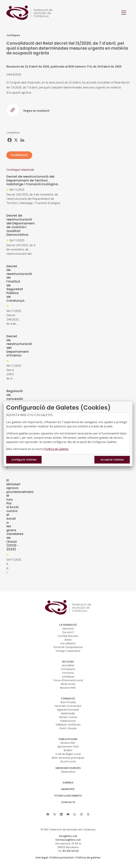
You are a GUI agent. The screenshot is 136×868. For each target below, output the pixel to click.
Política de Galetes (56, 449)
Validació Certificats (68, 725)
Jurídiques (68, 677)
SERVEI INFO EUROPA (68, 768)
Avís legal (42, 858)
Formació (68, 673)
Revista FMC (68, 743)
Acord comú (68, 761)
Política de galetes (88, 858)
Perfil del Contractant (68, 706)
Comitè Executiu (68, 636)
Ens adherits (68, 643)
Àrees (68, 640)
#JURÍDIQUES (19, 155)
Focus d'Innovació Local (68, 680)
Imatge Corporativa (68, 651)
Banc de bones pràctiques (68, 758)
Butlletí (68, 750)
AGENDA (68, 783)
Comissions (68, 669)
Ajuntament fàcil (68, 747)
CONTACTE (68, 802)
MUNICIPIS (68, 789)
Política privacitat (62, 858)
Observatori (68, 772)
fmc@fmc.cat (68, 836)
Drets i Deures (68, 728)
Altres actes (68, 684)
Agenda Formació (68, 710)
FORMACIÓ (68, 699)
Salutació (68, 629)
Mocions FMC (68, 688)
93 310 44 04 (71, 851)
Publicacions (68, 721)
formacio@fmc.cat (68, 840)
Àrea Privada (68, 702)
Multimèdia (68, 713)
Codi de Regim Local (68, 754)
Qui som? (68, 632)
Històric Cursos (68, 717)
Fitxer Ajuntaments (68, 796)
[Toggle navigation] (124, 13)
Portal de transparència (68, 647)
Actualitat (68, 665)
